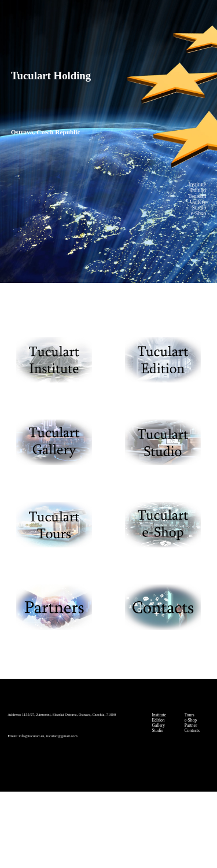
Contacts (192, 731)
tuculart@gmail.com (62, 736)
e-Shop (191, 720)
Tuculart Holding (51, 76)
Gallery (159, 725)
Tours (190, 715)
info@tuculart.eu (31, 736)
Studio (158, 731)
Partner (191, 725)
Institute (159, 715)
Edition (159, 720)
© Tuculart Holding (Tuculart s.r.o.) (109, 832)
